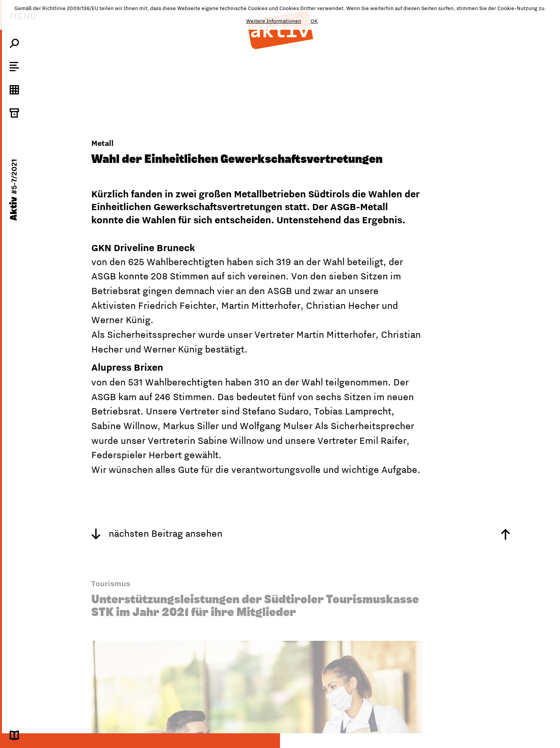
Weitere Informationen (274, 21)
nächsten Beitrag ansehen (157, 533)
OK (314, 21)
